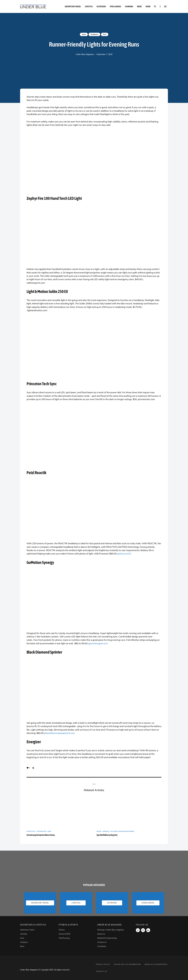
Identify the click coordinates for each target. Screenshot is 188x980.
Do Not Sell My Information (127, 964)
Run (105, 34)
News (139, 6)
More (148, 6)
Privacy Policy (103, 964)
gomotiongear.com (98, 643)
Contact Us (102, 942)
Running (129, 6)
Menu (165, 6)
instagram (143, 930)
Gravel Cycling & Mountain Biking (118, 831)
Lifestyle (89, 6)
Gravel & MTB (64, 934)
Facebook (138, 930)
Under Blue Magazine (85, 54)
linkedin (148, 930)
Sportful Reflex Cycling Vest (107, 835)
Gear (84, 34)
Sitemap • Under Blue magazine (111, 930)
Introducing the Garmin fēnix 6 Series (41, 835)
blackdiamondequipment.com (60, 733)
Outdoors (101, 6)
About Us (101, 934)
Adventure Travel (73, 6)
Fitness (62, 930)
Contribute (102, 946)
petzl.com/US (125, 554)
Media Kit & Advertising (107, 938)
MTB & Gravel (116, 6)
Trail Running (64, 938)
